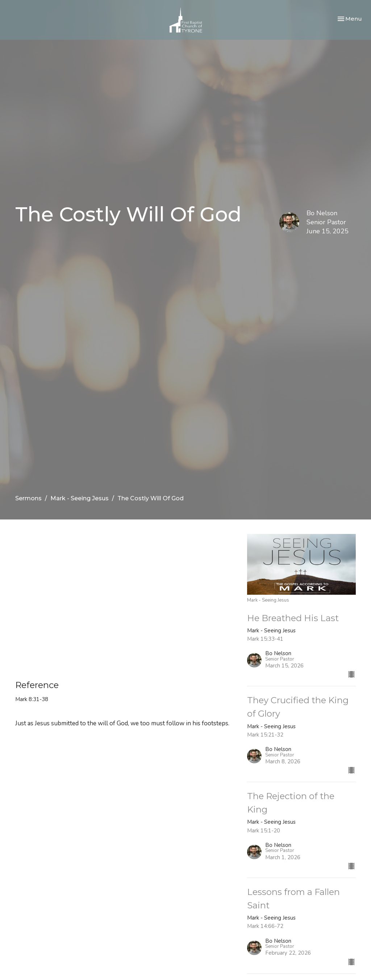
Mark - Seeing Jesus (80, 498)
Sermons (28, 498)
